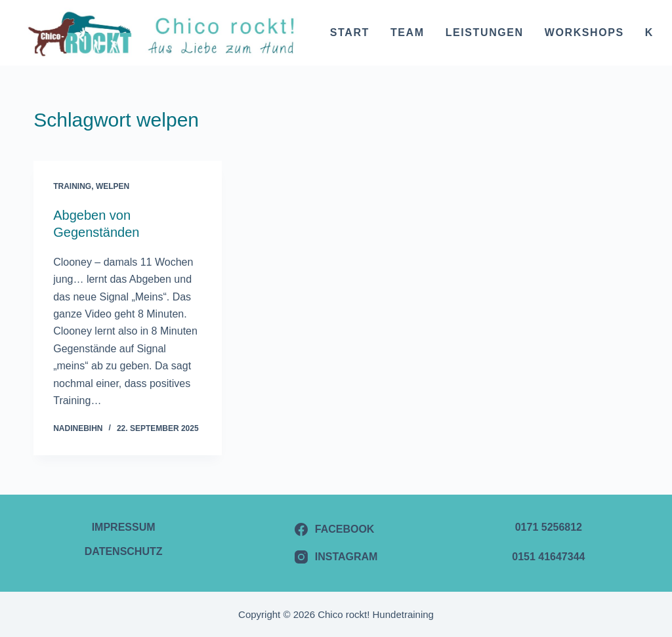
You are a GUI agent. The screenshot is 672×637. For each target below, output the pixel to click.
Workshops (584, 32)
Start (350, 32)
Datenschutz (124, 551)
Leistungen (485, 32)
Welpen (113, 186)
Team (408, 32)
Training (72, 186)
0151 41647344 (548, 557)
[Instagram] (336, 557)
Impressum (124, 527)
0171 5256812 (549, 527)
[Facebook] (336, 529)
